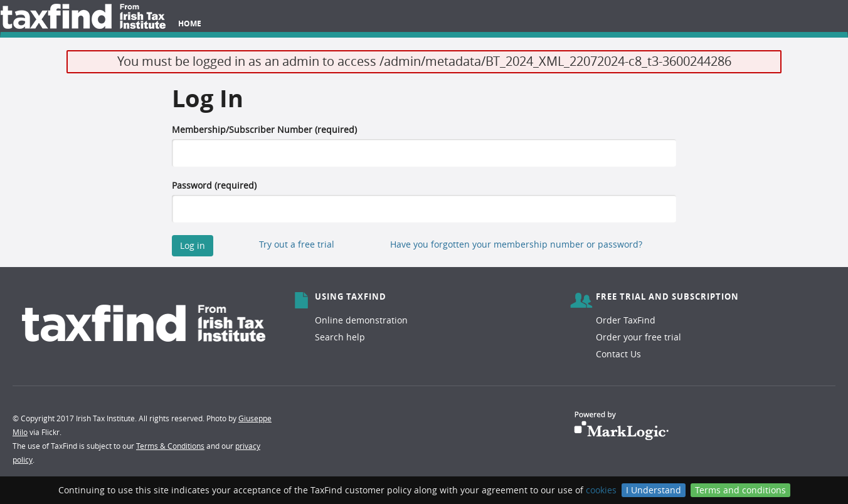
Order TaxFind (626, 320)
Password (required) (214, 185)
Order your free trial (639, 337)
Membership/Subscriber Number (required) (264, 129)
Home (190, 24)
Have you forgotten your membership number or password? (516, 244)
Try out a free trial (297, 244)
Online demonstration (361, 320)
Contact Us (618, 354)
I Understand (654, 490)
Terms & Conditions (170, 446)
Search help (340, 337)
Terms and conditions (740, 490)
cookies (601, 490)
